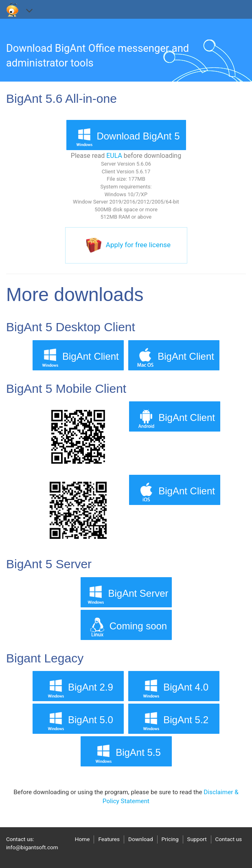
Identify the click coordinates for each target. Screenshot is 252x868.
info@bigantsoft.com (32, 847)
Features (109, 839)
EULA (114, 156)
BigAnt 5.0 (78, 721)
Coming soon (126, 627)
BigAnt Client (78, 357)
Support (197, 839)
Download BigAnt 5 (126, 137)
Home (82, 839)
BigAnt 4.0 (174, 688)
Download (141, 839)
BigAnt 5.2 (174, 721)
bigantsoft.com (13, 9)
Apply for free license (138, 245)
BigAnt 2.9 (78, 688)
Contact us (229, 839)
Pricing (170, 839)
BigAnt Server (126, 594)
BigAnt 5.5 (126, 753)
